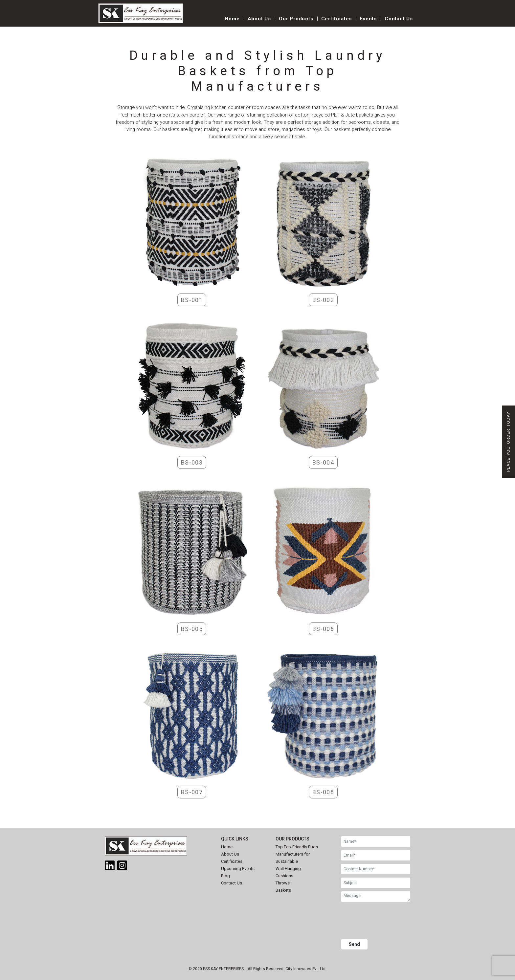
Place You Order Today (508, 442)
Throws (283, 883)
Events (368, 19)
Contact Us (399, 19)
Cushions (284, 876)
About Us (259, 19)
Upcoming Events (238, 869)
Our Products (296, 19)
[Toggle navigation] (202, 22)
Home (232, 19)
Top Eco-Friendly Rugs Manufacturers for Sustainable (297, 854)
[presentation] (391, 921)
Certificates (337, 19)
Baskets (283, 890)
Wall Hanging (288, 869)
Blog (225, 876)
